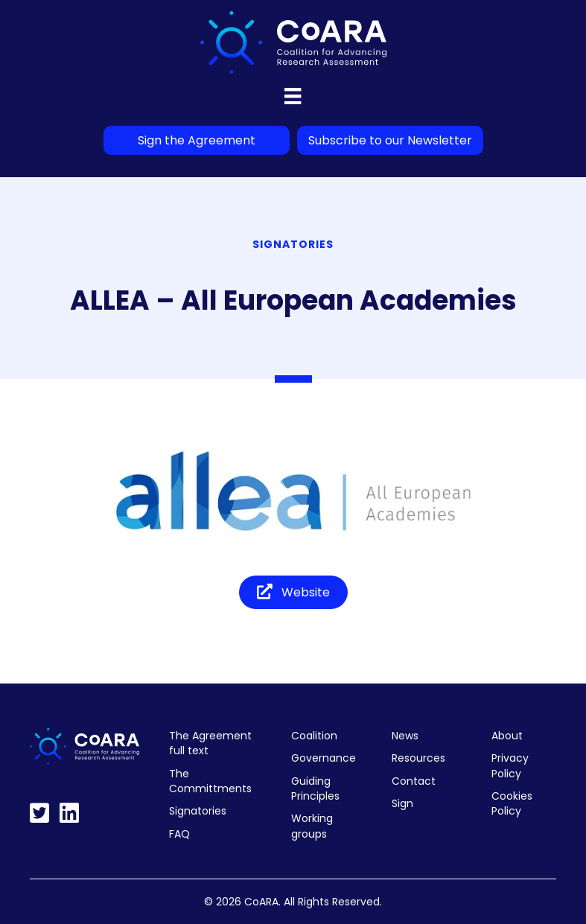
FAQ (179, 834)
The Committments (210, 781)
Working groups (312, 826)
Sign (402, 803)
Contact (414, 781)
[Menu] (293, 96)
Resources (418, 758)
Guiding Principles (315, 788)
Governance (324, 758)
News (405, 736)
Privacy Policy (510, 765)
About (507, 736)
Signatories (198, 811)
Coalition (314, 736)
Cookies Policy (512, 803)
